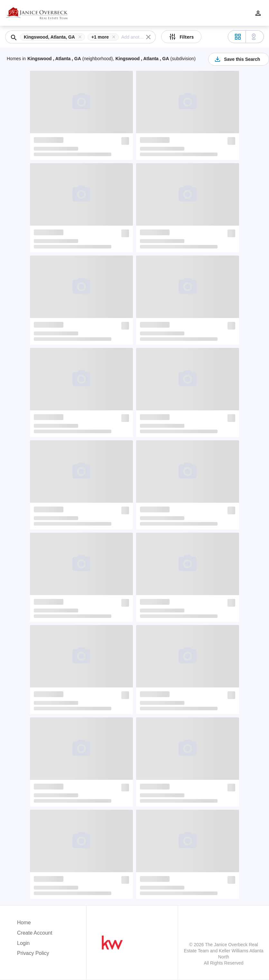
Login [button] (23, 943)
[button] (54, 37)
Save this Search (237, 59)
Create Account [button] (35, 933)
